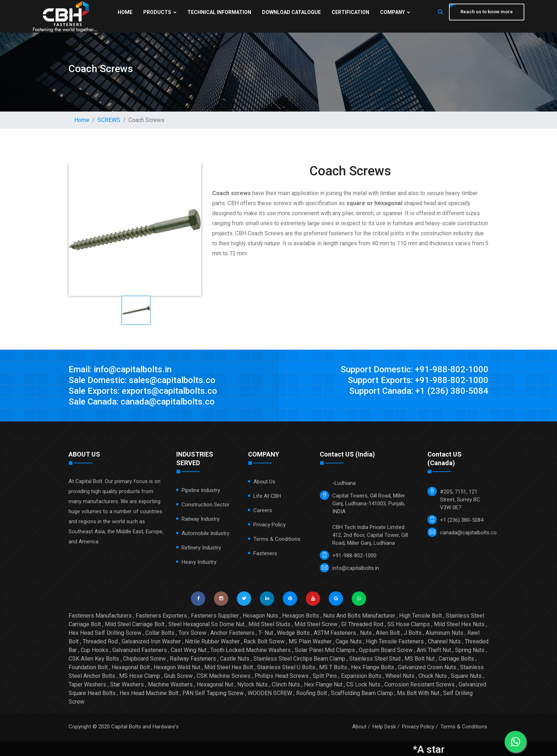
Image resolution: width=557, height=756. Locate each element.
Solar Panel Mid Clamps (325, 650)
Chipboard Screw (144, 659)
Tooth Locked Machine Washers (251, 650)
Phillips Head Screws (282, 676)
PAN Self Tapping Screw (213, 693)
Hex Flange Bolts (373, 667)
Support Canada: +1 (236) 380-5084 (419, 391)
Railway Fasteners (193, 659)
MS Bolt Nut (420, 659)
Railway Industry (201, 519)
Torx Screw (192, 633)
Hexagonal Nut (215, 684)
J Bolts (413, 633)
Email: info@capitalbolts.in (120, 369)
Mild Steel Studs (269, 624)
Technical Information (219, 12)
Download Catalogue (291, 12)
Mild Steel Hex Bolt (229, 667)
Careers (263, 510)
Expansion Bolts (361, 676)
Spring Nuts (470, 650)
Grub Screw (178, 676)
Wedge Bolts (293, 633)
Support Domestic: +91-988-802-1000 (415, 369)
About (359, 727)
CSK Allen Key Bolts (94, 659)
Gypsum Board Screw (386, 650)
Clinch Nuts (286, 684)
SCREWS (109, 120)
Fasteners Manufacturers (100, 616)
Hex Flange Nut (323, 684)
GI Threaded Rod (362, 624)
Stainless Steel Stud (375, 659)
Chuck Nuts (433, 676)
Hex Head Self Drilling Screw (105, 633)
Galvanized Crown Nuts (427, 667)
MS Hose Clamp (140, 676)
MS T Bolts (333, 667)
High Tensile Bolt (420, 616)
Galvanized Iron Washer (151, 641)
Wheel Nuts (400, 676)
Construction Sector (206, 505)
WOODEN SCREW (270, 693)
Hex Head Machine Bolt (149, 693)
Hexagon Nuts (260, 616)
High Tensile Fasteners (395, 641)
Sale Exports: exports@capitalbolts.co (143, 391)
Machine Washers (170, 684)
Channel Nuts (444, 641)
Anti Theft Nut (434, 650)
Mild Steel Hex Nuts (459, 624)
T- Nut (266, 633)
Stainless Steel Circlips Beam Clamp (299, 659)
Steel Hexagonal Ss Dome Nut (206, 624)
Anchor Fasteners (232, 633)
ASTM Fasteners (335, 633)
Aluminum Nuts (444, 633)
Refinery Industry (201, 548)
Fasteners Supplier (215, 616)
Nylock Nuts (252, 684)
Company (395, 12)
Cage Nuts (349, 641)
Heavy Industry (199, 562)
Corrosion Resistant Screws (420, 684)
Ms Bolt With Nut (418, 693)
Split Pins (325, 676)
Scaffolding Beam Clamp (362, 693)
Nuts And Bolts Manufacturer (359, 616)
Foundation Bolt (88, 667)
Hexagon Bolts (301, 616)
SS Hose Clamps (409, 624)
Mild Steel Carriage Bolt (135, 624)
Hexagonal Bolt (131, 667)
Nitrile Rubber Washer (212, 641)
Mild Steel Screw (316, 624)
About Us (264, 482)
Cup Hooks (95, 650)
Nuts (366, 633)
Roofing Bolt (312, 693)
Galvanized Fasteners (140, 650)
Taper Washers (87, 684)
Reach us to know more (487, 12)
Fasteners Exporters (161, 616)
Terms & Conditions (277, 539)
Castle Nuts (235, 659)
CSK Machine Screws (224, 676)
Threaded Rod (100, 641)
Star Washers (127, 684)
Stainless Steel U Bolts (286, 667)
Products (160, 12)
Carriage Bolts (456, 659)
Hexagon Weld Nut (177, 667)
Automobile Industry (205, 533)
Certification (350, 12)
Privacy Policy (270, 525)
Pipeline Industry (201, 490)
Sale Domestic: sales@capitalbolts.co (142, 380)
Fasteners (265, 553)
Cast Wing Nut (189, 650)
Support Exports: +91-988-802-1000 (418, 380)
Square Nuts (466, 676)
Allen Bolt (388, 633)
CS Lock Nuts (363, 684)
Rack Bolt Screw (264, 641)
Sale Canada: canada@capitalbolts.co (142, 402)
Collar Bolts (160, 633)
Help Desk (384, 727)
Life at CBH (267, 496)
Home (125, 12)
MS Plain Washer (310, 641)
